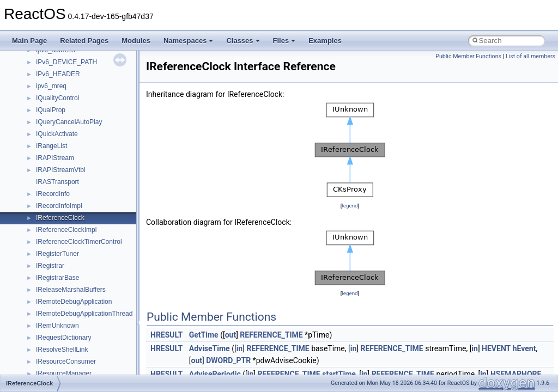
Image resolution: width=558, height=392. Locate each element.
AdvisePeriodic (215, 374)
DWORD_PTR (228, 360)
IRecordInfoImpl (59, 206)
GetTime (204, 335)
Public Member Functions (468, 56)
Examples (325, 41)
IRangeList (51, 146)
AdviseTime (210, 348)
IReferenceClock (60, 218)
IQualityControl (57, 98)
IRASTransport (57, 182)
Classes (243, 41)
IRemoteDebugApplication (74, 302)
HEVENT (496, 348)
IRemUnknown (57, 326)
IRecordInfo (53, 194)
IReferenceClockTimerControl (79, 242)
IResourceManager (64, 373)
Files (284, 41)
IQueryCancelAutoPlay (69, 122)
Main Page (29, 41)
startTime (339, 374)
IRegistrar (50, 266)
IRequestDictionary (63, 338)
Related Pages (84, 41)
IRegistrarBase (57, 278)
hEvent (524, 348)
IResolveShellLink (62, 350)
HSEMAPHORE (516, 374)
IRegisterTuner (57, 254)
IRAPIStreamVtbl (61, 170)
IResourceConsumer (66, 362)
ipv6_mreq (51, 86)
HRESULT (166, 335)
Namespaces (189, 41)
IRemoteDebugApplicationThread (84, 314)
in (240, 348)
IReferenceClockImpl (66, 230)
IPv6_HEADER (58, 74)
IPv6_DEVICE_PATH (66, 62)
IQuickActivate (57, 134)
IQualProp (51, 110)
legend (350, 206)
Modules (136, 41)
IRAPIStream (55, 158)
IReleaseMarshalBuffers (71, 290)
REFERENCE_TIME (271, 335)
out (231, 335)
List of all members (530, 56)
